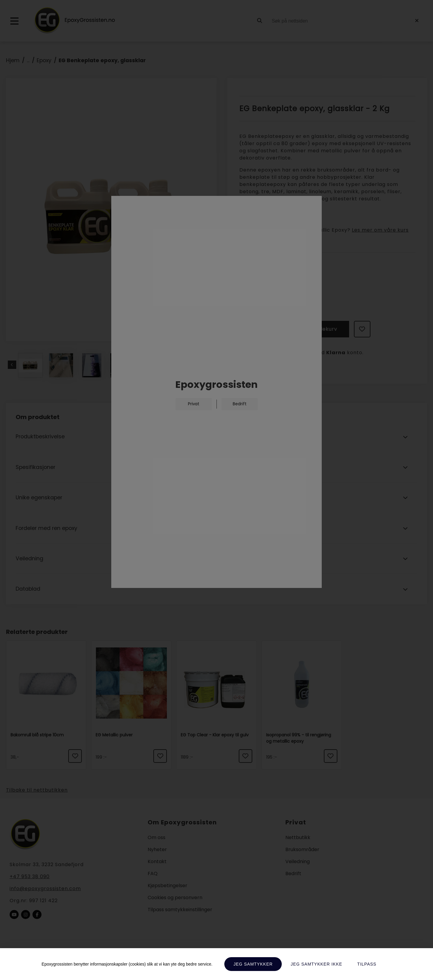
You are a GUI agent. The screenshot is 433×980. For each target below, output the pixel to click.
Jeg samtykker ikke (316, 964)
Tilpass (367, 964)
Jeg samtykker (253, 964)
